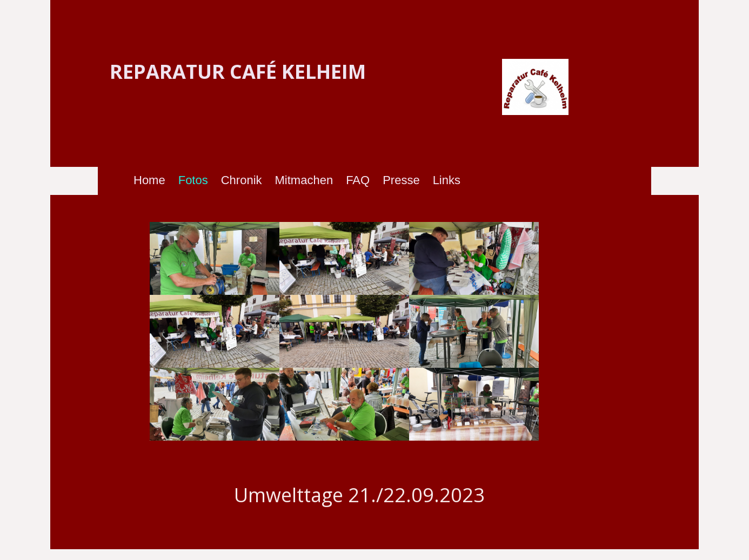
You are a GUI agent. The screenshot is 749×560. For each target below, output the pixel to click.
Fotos (193, 180)
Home (149, 180)
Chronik (242, 180)
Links (447, 180)
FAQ (358, 180)
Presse (401, 180)
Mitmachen (304, 180)
